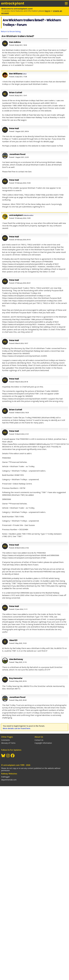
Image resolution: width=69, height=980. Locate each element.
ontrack (13, 3)
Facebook (13, 756)
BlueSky (3, 756)
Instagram (8, 756)
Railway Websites (9, 774)
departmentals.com (9, 780)
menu (66, 3)
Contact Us (39, 740)
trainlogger (5, 777)
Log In (47, 11)
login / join (61, 3)
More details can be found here (17, 728)
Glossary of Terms (8, 743)
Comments (5, 740)
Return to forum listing (11, 31)
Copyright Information (43, 743)
